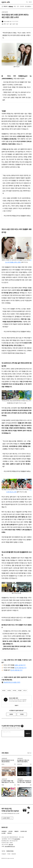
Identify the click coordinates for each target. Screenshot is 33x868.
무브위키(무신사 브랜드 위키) (12, 682)
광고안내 (10, 833)
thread (9, 854)
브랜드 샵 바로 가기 (20, 665)
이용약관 (3, 851)
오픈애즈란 (4, 831)
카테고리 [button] (5, 6)
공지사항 (10, 831)
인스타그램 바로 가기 (21, 668)
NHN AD (5, 827)
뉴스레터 (4, 833)
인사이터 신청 (24, 831)
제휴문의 (16, 831)
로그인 (30, 2)
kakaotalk (14, 854)
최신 (15, 6)
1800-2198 (11, 845)
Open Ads (6, 2)
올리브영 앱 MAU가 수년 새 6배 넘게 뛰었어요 (8, 761)
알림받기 (17, 705)
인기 (18, 6)
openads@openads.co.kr (10, 846)
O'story (11, 7)
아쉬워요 (22, 714)
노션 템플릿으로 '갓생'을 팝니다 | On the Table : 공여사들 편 (24, 782)
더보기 (29, 753)
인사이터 (22, 6)
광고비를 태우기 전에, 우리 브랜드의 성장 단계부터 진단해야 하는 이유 (23, 761)
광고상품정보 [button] (28, 6)
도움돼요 (11, 714)
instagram (4, 854)
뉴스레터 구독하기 (7, 818)
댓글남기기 (28, 733)
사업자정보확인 (17, 839)
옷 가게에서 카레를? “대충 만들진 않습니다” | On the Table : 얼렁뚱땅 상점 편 (8, 782)
